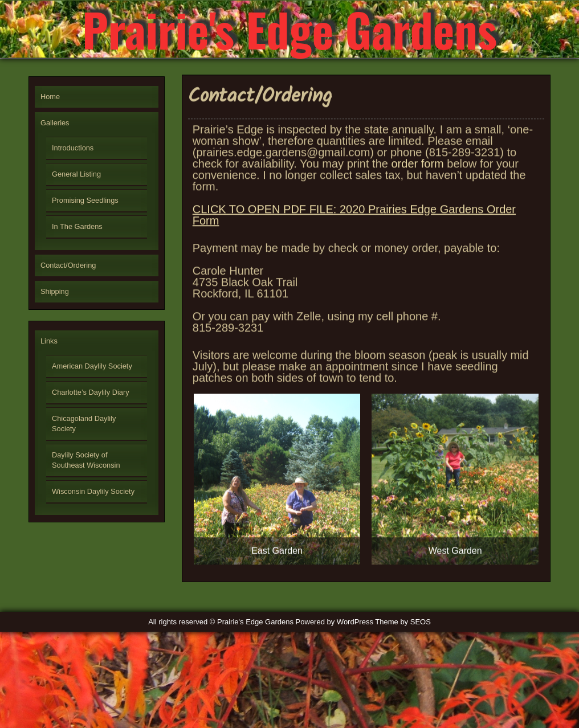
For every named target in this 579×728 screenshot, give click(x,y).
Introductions (73, 148)
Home (50, 97)
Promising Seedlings (85, 200)
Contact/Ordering (68, 265)
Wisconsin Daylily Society (93, 491)
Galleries (55, 123)
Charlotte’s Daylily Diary (91, 392)
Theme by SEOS (403, 622)
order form (417, 171)
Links (49, 341)
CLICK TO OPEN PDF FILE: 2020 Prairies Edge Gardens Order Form (354, 222)
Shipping (55, 291)
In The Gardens (77, 226)
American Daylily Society (92, 366)
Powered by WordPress (335, 622)
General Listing (76, 174)
